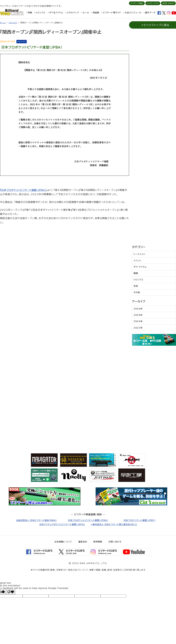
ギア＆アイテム (56, 13)
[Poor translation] (11, 592)
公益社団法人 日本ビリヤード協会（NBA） (36, 520)
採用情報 (98, 542)
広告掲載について (63, 542)
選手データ (150, 13)
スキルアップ (73, 13)
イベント (137, 261)
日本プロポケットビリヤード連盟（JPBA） (24, 190)
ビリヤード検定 (137, 3)
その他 (137, 292)
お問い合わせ (115, 542)
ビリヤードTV (153, 3)
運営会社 (83, 542)
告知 (136, 286)
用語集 (96, 13)
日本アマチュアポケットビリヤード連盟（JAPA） (62, 524)
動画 (136, 273)
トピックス (41, 13)
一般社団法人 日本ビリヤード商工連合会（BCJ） (114, 524)
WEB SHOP (168, 3)
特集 (30, 13)
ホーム (3, 23)
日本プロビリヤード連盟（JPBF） (140, 520)
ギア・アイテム (140, 267)
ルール (86, 13)
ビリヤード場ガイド (112, 13)
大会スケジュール (133, 13)
